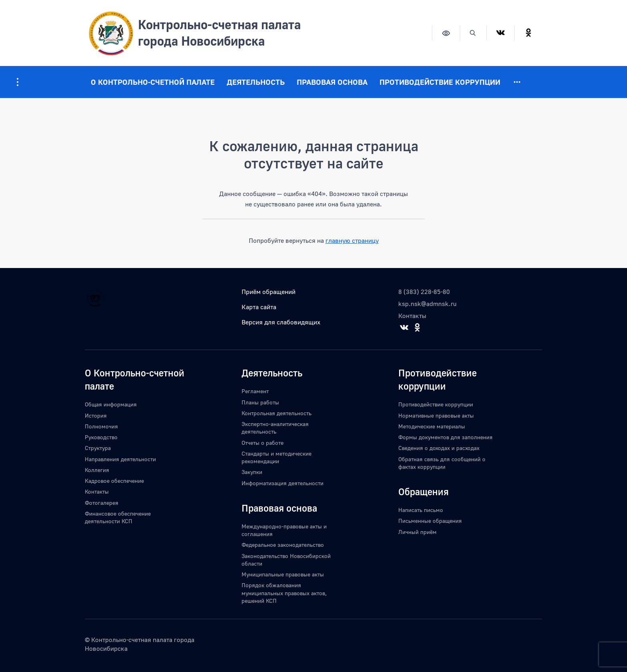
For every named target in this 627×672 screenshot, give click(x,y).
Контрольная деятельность (277, 413)
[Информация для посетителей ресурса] (18, 82)
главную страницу (352, 240)
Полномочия (101, 426)
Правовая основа (332, 82)
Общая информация (111, 404)
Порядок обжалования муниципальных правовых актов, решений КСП (284, 593)
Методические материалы (432, 426)
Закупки (252, 472)
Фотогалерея (102, 503)
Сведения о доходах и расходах (439, 448)
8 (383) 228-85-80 (424, 292)
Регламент (255, 391)
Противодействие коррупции (440, 82)
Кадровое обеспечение (114, 481)
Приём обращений (269, 292)
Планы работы (260, 402)
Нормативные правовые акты (436, 415)
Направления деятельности (120, 459)
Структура (98, 448)
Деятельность (256, 82)
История (96, 415)
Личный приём (417, 532)
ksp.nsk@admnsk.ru (427, 304)
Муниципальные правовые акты (283, 574)
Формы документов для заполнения (445, 437)
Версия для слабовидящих (281, 322)
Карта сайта (259, 307)
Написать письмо (421, 510)
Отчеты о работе (263, 443)
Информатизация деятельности (283, 483)
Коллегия (97, 470)
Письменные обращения (430, 521)
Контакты (412, 316)
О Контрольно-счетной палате (153, 82)
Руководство (101, 437)
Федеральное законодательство (283, 545)
